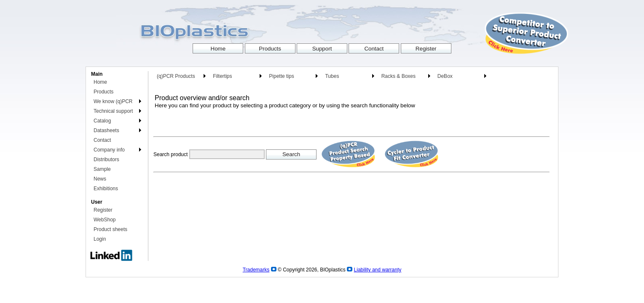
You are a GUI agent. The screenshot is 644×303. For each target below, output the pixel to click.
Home (100, 82)
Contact (102, 140)
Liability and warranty (378, 270)
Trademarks (256, 270)
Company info (109, 150)
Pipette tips (281, 76)
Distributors (106, 159)
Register (103, 210)
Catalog (102, 121)
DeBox (445, 76)
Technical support (113, 111)
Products (103, 92)
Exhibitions (106, 189)
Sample (102, 169)
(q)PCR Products (176, 76)
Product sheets (110, 229)
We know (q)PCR (113, 101)
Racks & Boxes (398, 76)
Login (100, 239)
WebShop (105, 220)
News (100, 179)
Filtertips (222, 76)
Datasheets (106, 130)
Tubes (332, 76)
